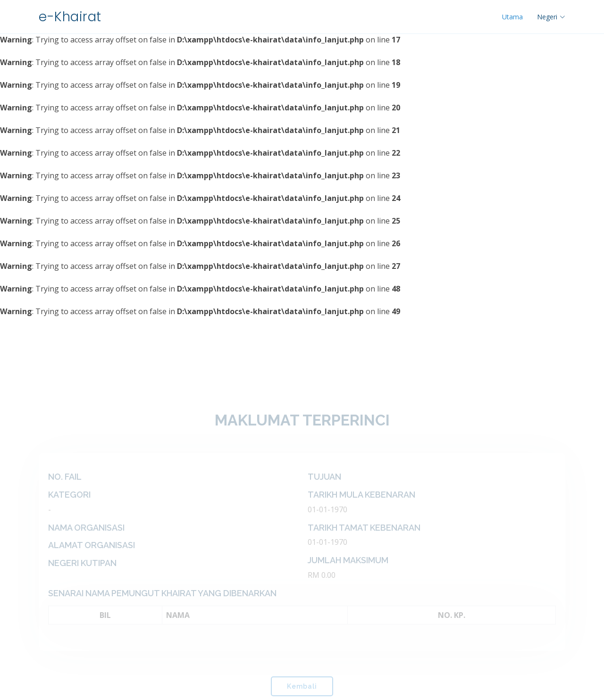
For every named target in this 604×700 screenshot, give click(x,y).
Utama (512, 17)
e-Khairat (70, 17)
